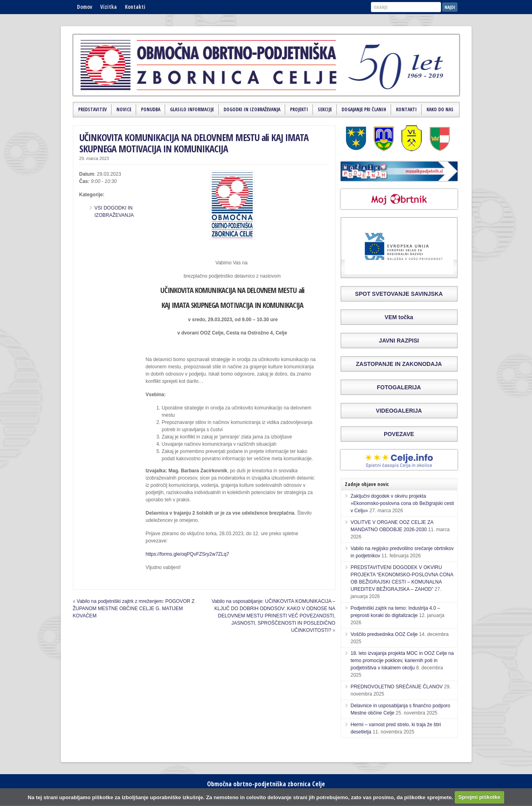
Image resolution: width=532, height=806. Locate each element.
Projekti (299, 109)
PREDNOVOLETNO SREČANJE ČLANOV (397, 687)
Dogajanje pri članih (364, 109)
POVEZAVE (399, 434)
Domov (85, 7)
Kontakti (135, 7)
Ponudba (151, 109)
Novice (124, 109)
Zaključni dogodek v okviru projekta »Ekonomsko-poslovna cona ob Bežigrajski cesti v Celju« (403, 503)
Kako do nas (440, 109)
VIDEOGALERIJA (399, 411)
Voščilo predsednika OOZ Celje (384, 634)
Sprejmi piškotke (479, 797)
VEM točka (399, 317)
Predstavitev (92, 109)
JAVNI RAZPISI (399, 341)
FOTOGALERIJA (399, 387)
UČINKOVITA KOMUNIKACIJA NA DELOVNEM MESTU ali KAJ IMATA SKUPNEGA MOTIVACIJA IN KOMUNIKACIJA (194, 143)
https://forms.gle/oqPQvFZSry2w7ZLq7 (187, 554)
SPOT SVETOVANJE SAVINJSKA (399, 294)
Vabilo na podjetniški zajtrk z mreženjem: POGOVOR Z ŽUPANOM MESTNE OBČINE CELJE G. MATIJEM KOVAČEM (134, 609)
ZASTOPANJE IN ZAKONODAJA (399, 364)
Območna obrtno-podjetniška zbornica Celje (266, 784)
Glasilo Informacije (192, 109)
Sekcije (325, 109)
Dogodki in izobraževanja (252, 109)
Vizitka (109, 7)
